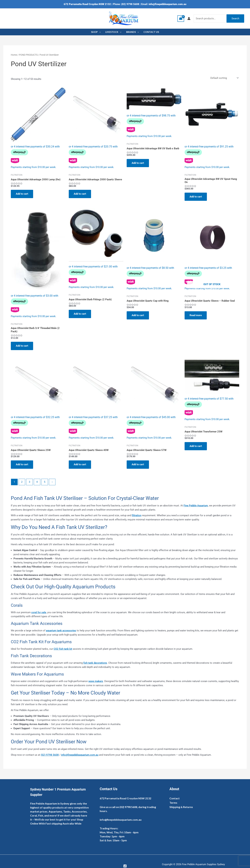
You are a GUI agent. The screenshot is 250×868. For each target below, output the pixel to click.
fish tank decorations (95, 663)
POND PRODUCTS (28, 55)
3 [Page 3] (29, 482)
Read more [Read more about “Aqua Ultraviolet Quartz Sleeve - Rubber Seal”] (196, 315)
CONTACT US (151, 32)
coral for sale (39, 612)
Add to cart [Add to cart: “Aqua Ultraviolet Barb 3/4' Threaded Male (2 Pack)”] (22, 346)
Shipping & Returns (181, 807)
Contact (175, 798)
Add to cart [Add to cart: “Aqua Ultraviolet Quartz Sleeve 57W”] (138, 464)
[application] (99, 32)
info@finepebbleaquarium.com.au (167, 4)
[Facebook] (125, 866)
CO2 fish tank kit (63, 649)
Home (14, 55)
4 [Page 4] (37, 482)
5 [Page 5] (45, 482)
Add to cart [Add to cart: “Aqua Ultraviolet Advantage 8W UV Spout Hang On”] (196, 197)
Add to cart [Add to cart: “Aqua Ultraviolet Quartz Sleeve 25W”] (22, 464)
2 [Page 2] (22, 482)
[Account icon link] (189, 18)
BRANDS (132, 32)
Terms (173, 803)
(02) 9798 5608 (130, 4)
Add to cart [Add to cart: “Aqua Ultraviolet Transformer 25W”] (196, 446)
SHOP (96, 32)
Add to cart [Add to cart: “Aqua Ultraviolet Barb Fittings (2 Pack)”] (80, 314)
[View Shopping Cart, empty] (181, 19)
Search (235, 18)
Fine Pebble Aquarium (196, 506)
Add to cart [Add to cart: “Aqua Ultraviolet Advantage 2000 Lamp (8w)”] (22, 194)
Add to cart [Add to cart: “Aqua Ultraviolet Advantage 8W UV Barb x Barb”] (138, 163)
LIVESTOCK (113, 32)
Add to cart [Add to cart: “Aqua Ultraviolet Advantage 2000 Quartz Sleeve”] (80, 194)
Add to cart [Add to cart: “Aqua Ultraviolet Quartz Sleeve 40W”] (80, 464)
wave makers (96, 681)
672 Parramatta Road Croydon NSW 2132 (87, 4)
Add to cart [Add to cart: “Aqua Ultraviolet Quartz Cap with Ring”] (138, 315)
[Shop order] (224, 78)
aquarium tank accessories (61, 631)
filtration (137, 515)
